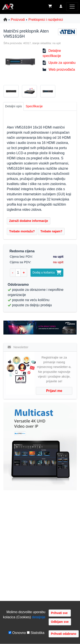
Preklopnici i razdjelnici (46, 20)
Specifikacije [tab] (34, 106)
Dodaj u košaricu (47, 272)
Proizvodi (18, 20)
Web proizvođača (62, 69)
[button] (61, 7)
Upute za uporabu (62, 63)
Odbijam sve (60, 622)
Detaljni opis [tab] (13, 106)
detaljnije (39, 617)
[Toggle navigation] (72, 7)
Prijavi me (54, 391)
